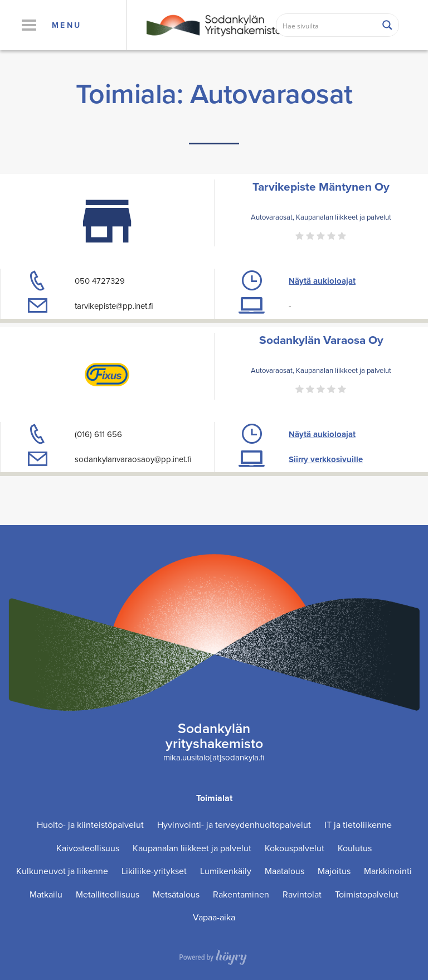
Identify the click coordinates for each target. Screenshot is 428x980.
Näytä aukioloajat (322, 281)
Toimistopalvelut (367, 894)
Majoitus (334, 871)
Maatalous (284, 871)
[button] (29, 25)
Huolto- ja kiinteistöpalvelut (90, 825)
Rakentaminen (241, 894)
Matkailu (46, 894)
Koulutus (355, 848)
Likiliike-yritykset (154, 871)
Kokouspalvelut (295, 848)
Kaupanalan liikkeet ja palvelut (192, 848)
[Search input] (327, 25)
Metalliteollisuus (108, 894)
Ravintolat (302, 894)
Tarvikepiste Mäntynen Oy (321, 186)
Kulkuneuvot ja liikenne (62, 871)
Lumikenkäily (226, 871)
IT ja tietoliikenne (358, 825)
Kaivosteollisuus (88, 848)
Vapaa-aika (214, 917)
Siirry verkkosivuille (326, 459)
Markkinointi (388, 871)
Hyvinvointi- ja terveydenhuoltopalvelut (234, 825)
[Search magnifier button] (387, 25)
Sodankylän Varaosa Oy (321, 340)
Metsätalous (176, 894)
